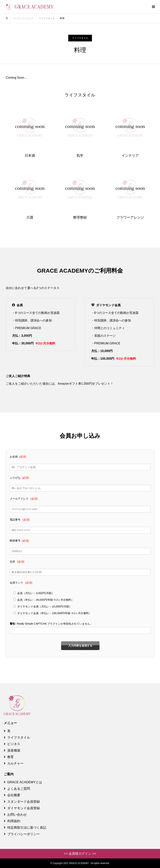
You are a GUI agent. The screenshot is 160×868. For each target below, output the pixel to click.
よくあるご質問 (17, 789)
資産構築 (12, 751)
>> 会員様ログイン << (80, 854)
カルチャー (14, 763)
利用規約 (12, 821)
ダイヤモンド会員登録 (22, 808)
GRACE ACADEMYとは (23, 782)
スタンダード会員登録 (22, 802)
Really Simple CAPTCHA (32, 624)
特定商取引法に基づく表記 (25, 828)
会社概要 (12, 795)
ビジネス (12, 744)
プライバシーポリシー (22, 834)
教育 (9, 757)
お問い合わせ (15, 815)
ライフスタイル (80, 38)
